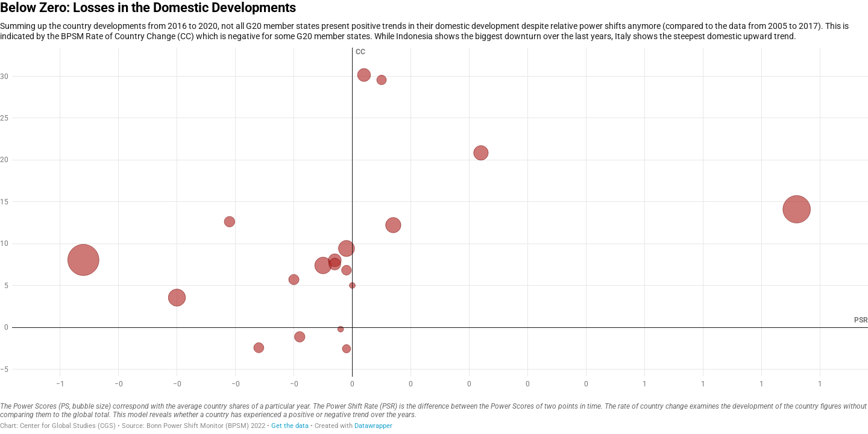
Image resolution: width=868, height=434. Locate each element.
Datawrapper (373, 426)
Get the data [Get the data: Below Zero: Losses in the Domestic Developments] (290, 426)
